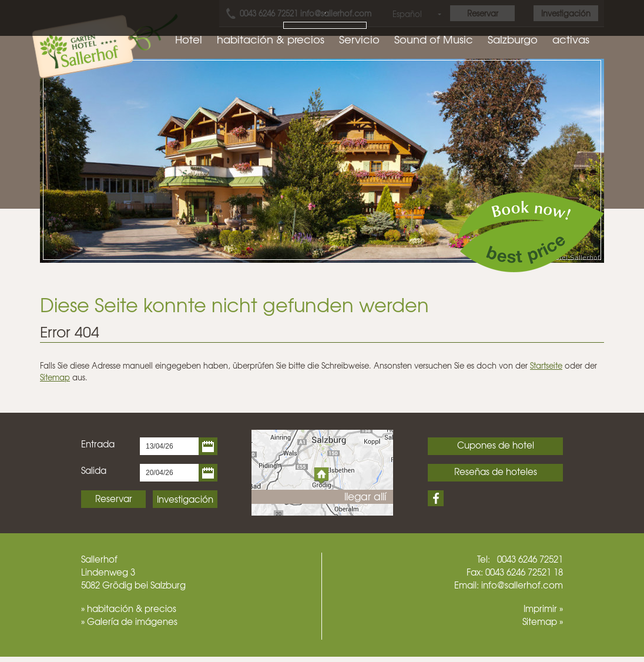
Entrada (98, 444)
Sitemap (55, 377)
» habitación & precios (129, 608)
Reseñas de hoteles (496, 472)
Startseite (546, 365)
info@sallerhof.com (522, 585)
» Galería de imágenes (129, 621)
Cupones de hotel (496, 445)
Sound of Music (434, 39)
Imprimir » (543, 608)
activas (571, 39)
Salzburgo (513, 39)
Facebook (436, 498)
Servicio (359, 39)
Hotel (189, 39)
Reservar (114, 499)
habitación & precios (271, 39)
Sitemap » (543, 621)
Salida (94, 470)
